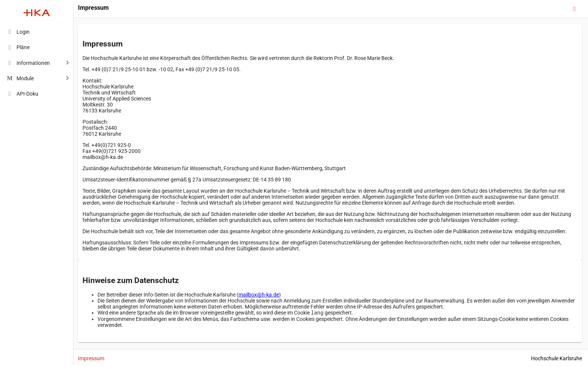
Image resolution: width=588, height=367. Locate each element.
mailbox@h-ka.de (259, 295)
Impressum (91, 358)
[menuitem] (37, 32)
